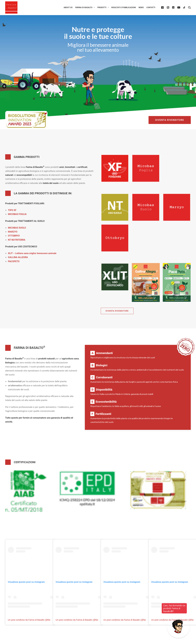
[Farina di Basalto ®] (11, 7)
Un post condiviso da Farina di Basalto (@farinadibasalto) (35, 620)
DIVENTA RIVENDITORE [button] (170, 120)
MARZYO (13, 232)
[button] (163, 7)
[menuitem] (68, 7)
